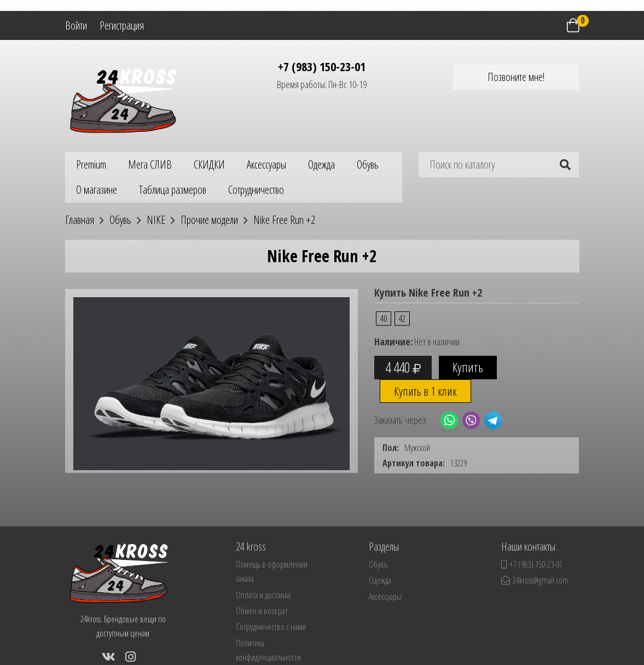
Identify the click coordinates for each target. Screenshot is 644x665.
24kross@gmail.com (535, 580)
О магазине (97, 190)
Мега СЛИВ (150, 164)
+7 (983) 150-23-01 (322, 66)
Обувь (368, 164)
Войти (76, 25)
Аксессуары (266, 164)
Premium (91, 164)
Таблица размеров (173, 190)
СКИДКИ (209, 164)
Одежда (321, 164)
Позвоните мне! (516, 77)
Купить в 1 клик (425, 391)
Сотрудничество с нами (271, 627)
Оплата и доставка (263, 595)
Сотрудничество (256, 190)
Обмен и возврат (262, 611)
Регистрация (122, 25)
